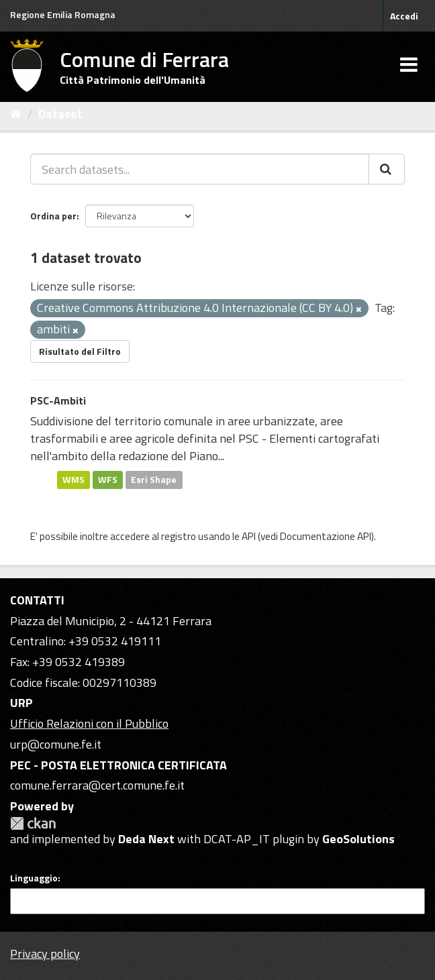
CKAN (33, 823)
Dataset (60, 114)
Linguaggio (34, 878)
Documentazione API (326, 536)
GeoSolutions (358, 839)
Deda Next (146, 839)
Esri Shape (154, 480)
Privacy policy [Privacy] (45, 954)
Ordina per (53, 216)
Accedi (404, 16)
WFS (108, 480)
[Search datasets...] (200, 169)
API (249, 536)
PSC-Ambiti (58, 400)
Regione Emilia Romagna (63, 14)
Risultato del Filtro (80, 351)
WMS (74, 480)
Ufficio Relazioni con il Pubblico (89, 723)
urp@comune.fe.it (56, 744)
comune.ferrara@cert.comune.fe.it (97, 785)
